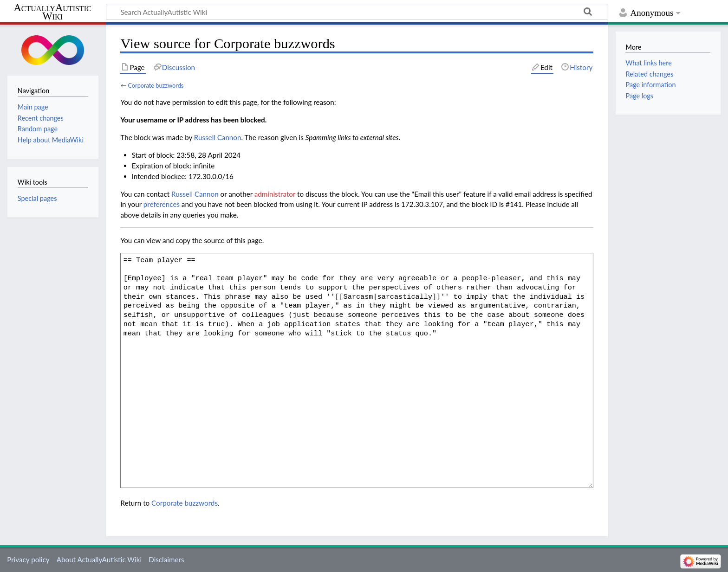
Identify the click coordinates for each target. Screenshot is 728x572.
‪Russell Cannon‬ (218, 137)
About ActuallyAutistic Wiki (99, 559)
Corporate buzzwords (156, 85)
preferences (162, 204)
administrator (275, 194)
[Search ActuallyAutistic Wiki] (357, 12)
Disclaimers (166, 559)
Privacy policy (28, 559)
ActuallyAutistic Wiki (52, 12)
